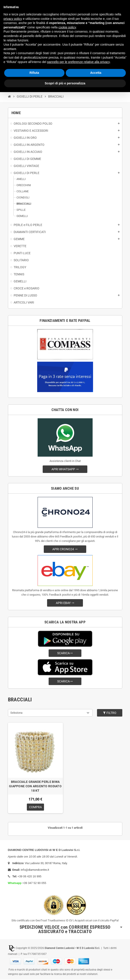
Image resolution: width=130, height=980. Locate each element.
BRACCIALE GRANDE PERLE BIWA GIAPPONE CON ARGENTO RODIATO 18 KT (35, 786)
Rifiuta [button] (34, 73)
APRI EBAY (65, 603)
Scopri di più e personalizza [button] (65, 83)
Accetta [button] (96, 73)
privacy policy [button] (13, 19)
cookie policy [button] (67, 27)
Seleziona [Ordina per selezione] (16, 713)
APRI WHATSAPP (65, 469)
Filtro (110, 713)
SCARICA (65, 653)
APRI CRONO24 (65, 549)
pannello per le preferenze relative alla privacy (79, 62)
